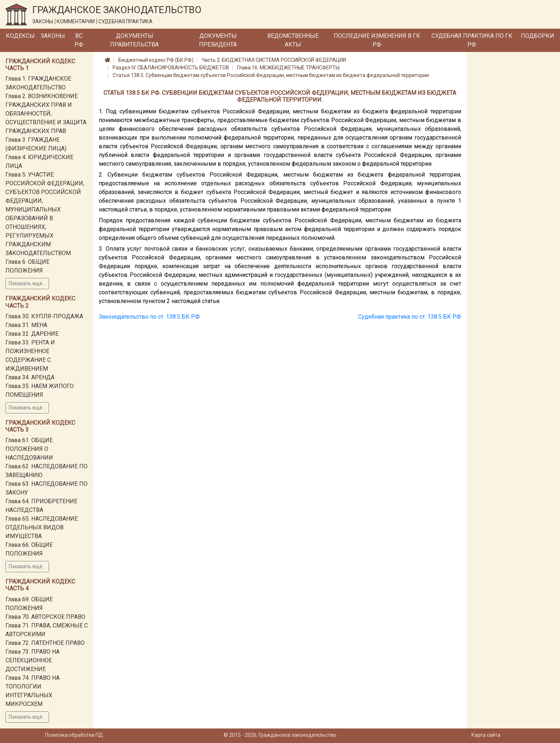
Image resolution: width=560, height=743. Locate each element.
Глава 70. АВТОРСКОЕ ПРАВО (45, 617)
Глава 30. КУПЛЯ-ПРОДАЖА (44, 316)
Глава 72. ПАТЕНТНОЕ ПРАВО (45, 643)
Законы (53, 36)
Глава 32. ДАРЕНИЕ (32, 334)
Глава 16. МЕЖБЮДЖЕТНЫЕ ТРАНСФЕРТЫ (288, 68)
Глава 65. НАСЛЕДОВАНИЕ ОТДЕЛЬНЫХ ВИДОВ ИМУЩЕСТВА (42, 527)
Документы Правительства (134, 40)
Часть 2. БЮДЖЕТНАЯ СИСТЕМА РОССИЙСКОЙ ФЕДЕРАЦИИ (274, 60)
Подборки (537, 36)
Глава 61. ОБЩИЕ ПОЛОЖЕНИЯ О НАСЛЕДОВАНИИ (29, 449)
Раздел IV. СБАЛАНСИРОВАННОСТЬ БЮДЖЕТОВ (171, 68)
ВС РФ (79, 40)
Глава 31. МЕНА (26, 325)
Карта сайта (486, 735)
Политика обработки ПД (74, 735)
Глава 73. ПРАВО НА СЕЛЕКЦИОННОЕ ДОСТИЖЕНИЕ (33, 660)
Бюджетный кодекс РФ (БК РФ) (156, 60)
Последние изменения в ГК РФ (377, 40)
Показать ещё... (27, 283)
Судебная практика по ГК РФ (472, 40)
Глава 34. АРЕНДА (30, 377)
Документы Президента (218, 40)
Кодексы (20, 36)
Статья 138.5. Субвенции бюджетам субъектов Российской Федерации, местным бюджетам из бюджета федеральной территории (271, 75)
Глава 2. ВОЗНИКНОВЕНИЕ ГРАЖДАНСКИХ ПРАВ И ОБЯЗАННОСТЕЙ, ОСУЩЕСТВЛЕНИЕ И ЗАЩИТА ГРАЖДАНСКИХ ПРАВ (46, 114)
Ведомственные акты (293, 40)
